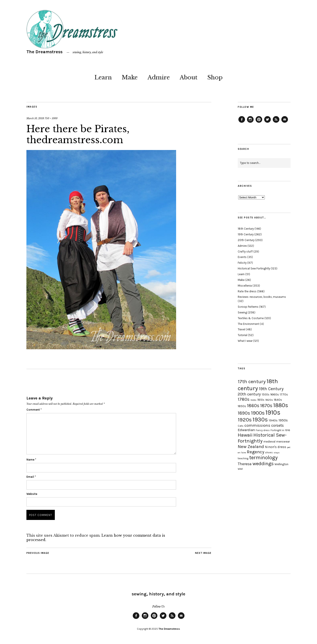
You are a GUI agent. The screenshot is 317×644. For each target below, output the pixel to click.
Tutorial (242, 335)
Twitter (267, 123)
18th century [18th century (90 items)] (258, 385)
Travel (241, 329)
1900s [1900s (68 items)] (258, 413)
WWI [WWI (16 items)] (240, 469)
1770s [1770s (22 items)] (284, 394)
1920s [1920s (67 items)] (245, 420)
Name (31, 460)
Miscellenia (245, 286)
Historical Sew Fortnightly (254, 268)
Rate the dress (247, 291)
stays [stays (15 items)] (277, 453)
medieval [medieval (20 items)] (269, 442)
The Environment (249, 324)
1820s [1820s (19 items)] (269, 400)
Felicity (242, 263)
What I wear (245, 341)
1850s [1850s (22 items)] (242, 406)
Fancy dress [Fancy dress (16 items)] (263, 430)
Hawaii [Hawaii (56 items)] (245, 435)
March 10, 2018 (35, 118)
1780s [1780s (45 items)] (244, 399)
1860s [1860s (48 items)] (253, 406)
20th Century (246, 240)
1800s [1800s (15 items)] (253, 400)
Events (242, 257)
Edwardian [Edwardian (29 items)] (246, 430)
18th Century (246, 229)
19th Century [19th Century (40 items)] (271, 389)
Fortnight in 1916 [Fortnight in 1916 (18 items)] (280, 430)
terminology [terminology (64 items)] (263, 457)
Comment (34, 410)
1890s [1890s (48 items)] (244, 413)
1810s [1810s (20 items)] (261, 400)
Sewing (242, 312)
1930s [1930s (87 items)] (260, 420)
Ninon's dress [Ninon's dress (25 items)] (276, 447)
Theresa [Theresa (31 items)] (245, 464)
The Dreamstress (44, 52)
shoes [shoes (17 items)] (269, 452)
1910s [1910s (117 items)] (273, 412)
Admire (159, 77)
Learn (103, 77)
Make (130, 77)
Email (31, 477)
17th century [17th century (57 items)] (252, 381)
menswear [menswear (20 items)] (283, 442)
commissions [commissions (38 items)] (257, 425)
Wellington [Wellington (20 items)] (281, 464)
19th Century (246, 234)
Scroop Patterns (248, 307)
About (189, 77)
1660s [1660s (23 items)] (275, 394)
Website (32, 494)
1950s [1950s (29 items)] (283, 420)
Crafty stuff (245, 252)
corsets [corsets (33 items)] (277, 425)
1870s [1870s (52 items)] (266, 405)
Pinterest (259, 123)
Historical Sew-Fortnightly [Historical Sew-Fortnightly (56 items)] (262, 438)
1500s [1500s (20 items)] (266, 394)
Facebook (242, 123)
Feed (276, 123)
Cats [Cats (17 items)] (241, 426)
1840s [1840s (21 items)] (278, 400)
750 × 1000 (51, 118)
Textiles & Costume (251, 318)
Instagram (250, 123)
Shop (215, 77)
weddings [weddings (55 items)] (263, 464)
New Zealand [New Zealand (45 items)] (251, 446)
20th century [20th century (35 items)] (249, 394)
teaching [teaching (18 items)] (243, 458)
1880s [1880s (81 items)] (281, 405)
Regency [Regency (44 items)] (255, 452)
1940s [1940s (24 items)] (273, 420)
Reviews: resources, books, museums (262, 297)
